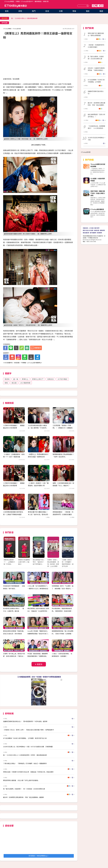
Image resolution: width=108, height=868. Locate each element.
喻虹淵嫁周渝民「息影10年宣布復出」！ (96, 115)
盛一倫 (16, 379)
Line (96, 6)
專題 (101, 11)
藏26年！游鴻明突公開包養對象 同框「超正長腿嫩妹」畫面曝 (23, 797)
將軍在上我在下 (38, 379)
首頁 (7, 11)
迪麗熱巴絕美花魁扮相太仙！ (96, 92)
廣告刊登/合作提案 (88, 230)
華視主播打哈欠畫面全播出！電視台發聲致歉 (96, 34)
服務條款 (102, 230)
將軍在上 (25, 379)
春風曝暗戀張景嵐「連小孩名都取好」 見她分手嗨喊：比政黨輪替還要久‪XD (63, 634)
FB (99, 6)
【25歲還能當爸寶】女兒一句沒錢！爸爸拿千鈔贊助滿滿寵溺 (39, 677)
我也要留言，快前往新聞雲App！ (39, 856)
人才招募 (91, 228)
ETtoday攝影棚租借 (97, 209)
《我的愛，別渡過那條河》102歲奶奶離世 (96, 46)
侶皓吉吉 (50, 379)
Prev (6, 549)
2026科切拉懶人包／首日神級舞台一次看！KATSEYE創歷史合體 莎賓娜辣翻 (28, 747)
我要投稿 (85, 228)
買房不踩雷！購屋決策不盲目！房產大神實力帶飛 (98, 193)
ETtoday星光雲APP (27, 1)
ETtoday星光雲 (16, 6)
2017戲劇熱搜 (25, 383)
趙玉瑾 (14, 383)
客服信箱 (97, 230)
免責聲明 (99, 233)
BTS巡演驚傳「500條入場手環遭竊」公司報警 (96, 81)
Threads (93, 6)
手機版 (18, 1)
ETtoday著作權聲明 (34, 363)
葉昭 (6, 383)
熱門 (34, 11)
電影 (88, 11)
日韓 (61, 11)
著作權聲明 (93, 233)
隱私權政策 (86, 233)
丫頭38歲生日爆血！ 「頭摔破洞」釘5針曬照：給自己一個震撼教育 (25, 763)
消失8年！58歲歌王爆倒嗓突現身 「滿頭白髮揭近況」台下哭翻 (96, 69)
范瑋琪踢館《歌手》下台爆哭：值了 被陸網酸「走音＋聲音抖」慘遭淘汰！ (63, 589)
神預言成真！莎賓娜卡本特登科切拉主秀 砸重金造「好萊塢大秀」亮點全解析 (28, 772)
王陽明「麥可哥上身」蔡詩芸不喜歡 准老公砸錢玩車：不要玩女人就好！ (14, 656)
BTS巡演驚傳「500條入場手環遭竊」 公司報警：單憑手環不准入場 (25, 738)
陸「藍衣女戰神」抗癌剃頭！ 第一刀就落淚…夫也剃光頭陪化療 (24, 789)
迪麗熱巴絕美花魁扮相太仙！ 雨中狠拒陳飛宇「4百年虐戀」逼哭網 (25, 721)
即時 (20, 11)
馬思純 (7, 379)
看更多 (40, 664)
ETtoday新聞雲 (9, 1)
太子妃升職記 (62, 379)
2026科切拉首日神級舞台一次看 (97, 139)
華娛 (74, 11)
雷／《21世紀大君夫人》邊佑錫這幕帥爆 (24, 18)
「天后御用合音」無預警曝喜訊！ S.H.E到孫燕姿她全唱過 (96, 127)
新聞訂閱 (46, 1)
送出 (88, 6)
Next (71, 549)
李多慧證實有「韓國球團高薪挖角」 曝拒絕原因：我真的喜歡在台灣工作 (62, 611)
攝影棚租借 (38, 1)
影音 (47, 11)
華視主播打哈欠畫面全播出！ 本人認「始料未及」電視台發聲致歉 (39, 514)
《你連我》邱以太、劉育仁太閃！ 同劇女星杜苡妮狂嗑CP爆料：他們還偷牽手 (29, 730)
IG (102, 6)
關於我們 (97, 228)
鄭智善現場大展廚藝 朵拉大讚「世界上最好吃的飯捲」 (21, 780)
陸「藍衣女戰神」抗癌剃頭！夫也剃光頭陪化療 (96, 58)
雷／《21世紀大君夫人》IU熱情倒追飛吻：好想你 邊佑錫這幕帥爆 (25, 755)
